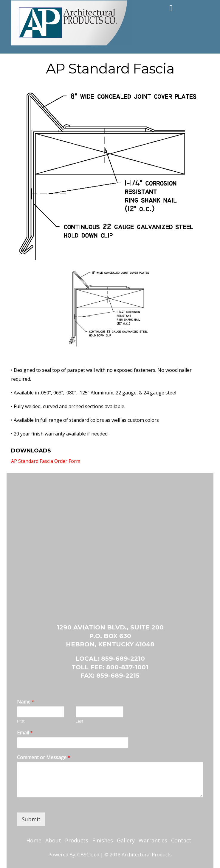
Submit (31, 819)
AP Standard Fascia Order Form (46, 461)
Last (79, 721)
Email (25, 733)
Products (77, 840)
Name (26, 702)
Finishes (103, 840)
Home (34, 840)
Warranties (153, 840)
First (21, 721)
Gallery (126, 840)
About (53, 840)
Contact (181, 840)
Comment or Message (44, 757)
